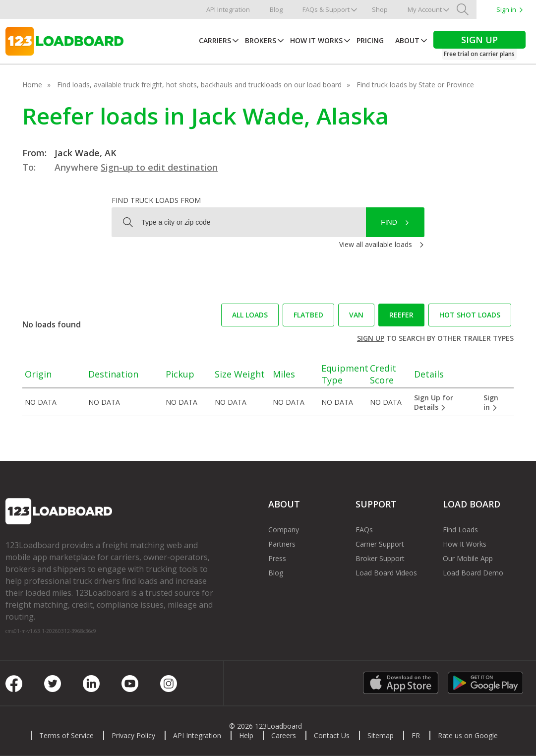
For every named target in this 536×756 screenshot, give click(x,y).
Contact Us (332, 735)
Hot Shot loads (470, 315)
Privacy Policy (133, 735)
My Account (425, 9)
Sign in (506, 9)
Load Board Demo (473, 573)
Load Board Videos (386, 573)
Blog (276, 9)
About (407, 40)
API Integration (228, 9)
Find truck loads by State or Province (415, 85)
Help (246, 735)
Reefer (401, 315)
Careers (284, 735)
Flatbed (308, 315)
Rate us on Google (468, 735)
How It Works (316, 40)
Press (277, 558)
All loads (250, 315)
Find (389, 222)
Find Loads (460, 530)
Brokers (261, 40)
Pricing (370, 40)
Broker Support (380, 558)
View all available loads (376, 244)
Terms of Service (66, 735)
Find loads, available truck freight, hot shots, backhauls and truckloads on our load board (199, 85)
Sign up (371, 338)
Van (356, 315)
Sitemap (381, 735)
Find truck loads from (156, 200)
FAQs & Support (326, 9)
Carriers (215, 40)
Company (284, 530)
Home (32, 85)
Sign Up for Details (434, 402)
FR (416, 735)
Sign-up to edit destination (159, 167)
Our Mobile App (468, 558)
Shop (380, 9)
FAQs (364, 530)
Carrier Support (380, 544)
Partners (282, 544)
